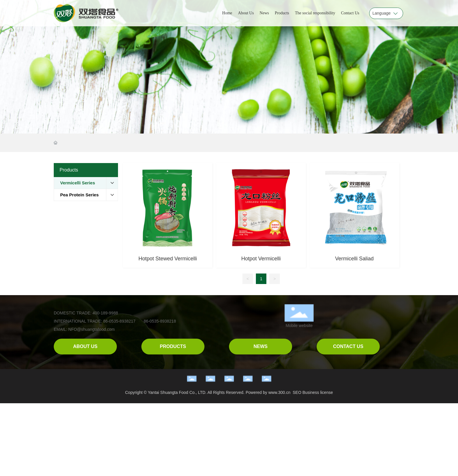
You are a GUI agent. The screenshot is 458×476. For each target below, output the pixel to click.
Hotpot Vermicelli (261, 259)
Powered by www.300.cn (268, 392)
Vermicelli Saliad (354, 259)
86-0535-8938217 (119, 321)
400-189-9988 (105, 313)
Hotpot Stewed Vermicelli (168, 259)
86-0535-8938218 (160, 321)
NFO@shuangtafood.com (92, 329)
